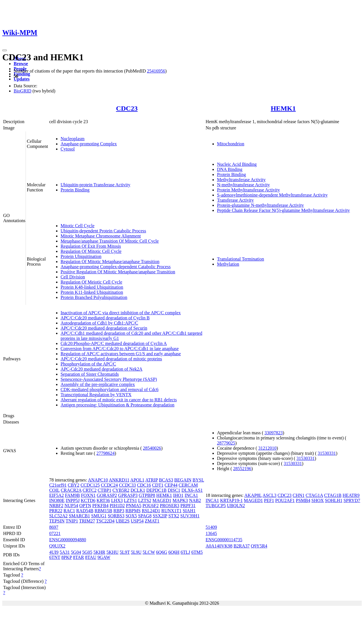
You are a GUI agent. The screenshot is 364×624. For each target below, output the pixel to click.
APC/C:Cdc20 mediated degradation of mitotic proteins (111, 359)
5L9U (136, 552)
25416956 (156, 71)
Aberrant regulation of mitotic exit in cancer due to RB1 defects (119, 400)
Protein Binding (75, 190)
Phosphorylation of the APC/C (88, 364)
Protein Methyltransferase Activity (248, 190)
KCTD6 (88, 500)
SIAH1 (189, 511)
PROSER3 (169, 506)
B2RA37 (242, 546)
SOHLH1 (334, 500)
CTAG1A (314, 495)
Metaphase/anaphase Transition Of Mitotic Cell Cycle (110, 241)
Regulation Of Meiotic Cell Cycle (91, 282)
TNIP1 (72, 521)
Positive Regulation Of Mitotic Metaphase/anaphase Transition (118, 272)
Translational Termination (241, 259)
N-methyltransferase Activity (243, 185)
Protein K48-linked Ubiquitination (92, 287)
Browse (21, 64)
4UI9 (54, 552)
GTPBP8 (147, 495)
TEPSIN (57, 521)
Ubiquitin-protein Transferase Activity (95, 185)
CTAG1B (333, 495)
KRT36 (103, 500)
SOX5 (131, 516)
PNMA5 (134, 506)
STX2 (174, 516)
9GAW (104, 557)
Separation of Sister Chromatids (90, 374)
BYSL (198, 480)
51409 (211, 527)
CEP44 (171, 485)
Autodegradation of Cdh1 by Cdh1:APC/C (99, 323)
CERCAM (188, 485)
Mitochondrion (231, 144)
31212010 (267, 448)
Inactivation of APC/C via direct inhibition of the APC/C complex (121, 313)
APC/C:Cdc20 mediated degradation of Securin (104, 328)
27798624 (106, 453)
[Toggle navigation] (5, 50)
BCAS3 (166, 480)
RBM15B (104, 511)
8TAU (91, 557)
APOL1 (137, 480)
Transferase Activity (235, 200)
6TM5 (197, 552)
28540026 (152, 448)
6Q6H (174, 552)
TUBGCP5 (216, 506)
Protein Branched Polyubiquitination (94, 297)
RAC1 (69, 511)
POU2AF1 (285, 500)
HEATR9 (351, 495)
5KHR (99, 552)
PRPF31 (188, 506)
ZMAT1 (152, 521)
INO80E (57, 500)
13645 (211, 533)
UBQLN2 (236, 506)
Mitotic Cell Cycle (77, 226)
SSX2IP (160, 516)
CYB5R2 (121, 490)
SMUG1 (99, 516)
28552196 (242, 469)
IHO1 (178, 495)
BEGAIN (183, 480)
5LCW (149, 552)
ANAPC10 (98, 480)
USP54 (137, 521)
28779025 (226, 443)
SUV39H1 (190, 516)
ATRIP (152, 480)
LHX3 (117, 500)
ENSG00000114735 (224, 540)
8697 (54, 527)
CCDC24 (109, 485)
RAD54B (85, 511)
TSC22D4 (105, 521)
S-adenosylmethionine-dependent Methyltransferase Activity (272, 195)
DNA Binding (230, 169)
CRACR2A (71, 490)
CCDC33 (127, 485)
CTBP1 (104, 490)
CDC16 (144, 485)
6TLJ (185, 552)
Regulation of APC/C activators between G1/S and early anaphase (121, 354)
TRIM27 (87, 521)
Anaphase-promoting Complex (89, 144)
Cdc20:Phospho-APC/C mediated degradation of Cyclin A (114, 343)
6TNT (55, 557)
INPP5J (73, 500)
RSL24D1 (151, 511)
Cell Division (73, 277)
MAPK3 (180, 500)
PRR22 (56, 511)
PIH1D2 (117, 506)
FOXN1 (88, 495)
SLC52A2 (58, 516)
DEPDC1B (157, 490)
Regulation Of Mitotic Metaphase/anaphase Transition (110, 262)
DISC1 (174, 490)
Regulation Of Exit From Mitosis (91, 246)
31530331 (327, 453)
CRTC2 (90, 490)
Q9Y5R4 (259, 546)
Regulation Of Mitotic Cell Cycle (91, 251)
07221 (55, 533)
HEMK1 (283, 108)
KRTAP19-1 (231, 500)
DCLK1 (138, 490)
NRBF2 (56, 506)
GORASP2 (107, 495)
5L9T (125, 552)
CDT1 (158, 485)
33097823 (274, 433)
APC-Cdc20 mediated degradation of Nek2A (102, 369)
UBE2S (123, 521)
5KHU (112, 552)
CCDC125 (90, 485)
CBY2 (74, 485)
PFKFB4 (100, 506)
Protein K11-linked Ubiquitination (92, 292)
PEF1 (269, 500)
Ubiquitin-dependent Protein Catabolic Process (103, 231)
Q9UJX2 (57, 546)
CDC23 (127, 108)
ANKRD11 (119, 480)
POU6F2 (151, 506)
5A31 (65, 552)
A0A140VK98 (219, 546)
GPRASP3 (128, 495)
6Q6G (162, 552)
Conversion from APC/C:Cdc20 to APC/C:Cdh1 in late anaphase (120, 349)
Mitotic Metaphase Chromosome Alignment (101, 236)
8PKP (67, 557)
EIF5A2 (57, 495)
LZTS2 (145, 500)
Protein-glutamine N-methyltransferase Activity (260, 205)
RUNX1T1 (171, 511)
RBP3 (119, 511)
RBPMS (133, 511)
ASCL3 (269, 495)
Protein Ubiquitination (81, 256)
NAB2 (195, 500)
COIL (54, 490)
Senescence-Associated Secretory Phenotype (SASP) (109, 379)
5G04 (76, 552)
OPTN (85, 506)
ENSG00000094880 (68, 540)
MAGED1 (162, 500)
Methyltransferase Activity (241, 180)
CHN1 (299, 495)
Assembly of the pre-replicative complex (98, 384)
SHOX (318, 500)
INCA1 (191, 495)
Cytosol (68, 149)
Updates (22, 79)
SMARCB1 (79, 516)
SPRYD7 (352, 500)
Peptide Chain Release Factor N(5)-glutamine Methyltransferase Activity (283, 210)
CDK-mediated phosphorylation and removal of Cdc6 (109, 390)
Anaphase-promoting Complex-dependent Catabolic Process (116, 267)
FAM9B (72, 495)
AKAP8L (253, 495)
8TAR (78, 557)
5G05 (87, 552)
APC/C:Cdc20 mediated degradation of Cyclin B (105, 318)
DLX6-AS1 (192, 490)
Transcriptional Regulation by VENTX (96, 395)
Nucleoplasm (73, 139)
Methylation (228, 264)
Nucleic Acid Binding (237, 164)
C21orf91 (58, 485)
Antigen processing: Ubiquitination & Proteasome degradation (117, 405)
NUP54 (71, 506)
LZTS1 (131, 500)
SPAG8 (145, 516)
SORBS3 (116, 516)
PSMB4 (303, 500)
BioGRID (22, 91)
